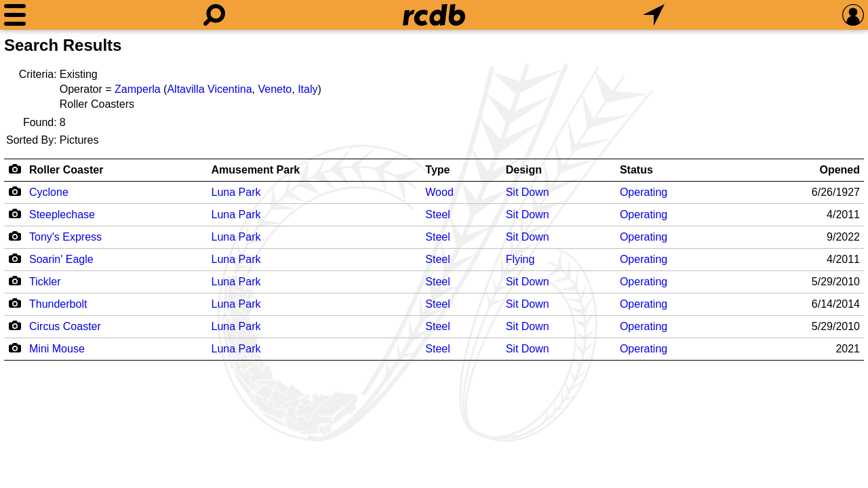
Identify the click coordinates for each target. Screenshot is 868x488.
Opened (840, 170)
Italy (308, 89)
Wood (439, 192)
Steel (437, 215)
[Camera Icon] (15, 191)
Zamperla (138, 89)
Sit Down (528, 192)
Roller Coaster (66, 170)
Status (636, 170)
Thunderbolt (58, 304)
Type (437, 170)
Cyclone (49, 192)
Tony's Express (65, 237)
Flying (520, 259)
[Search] (214, 15)
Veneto (275, 89)
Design (524, 170)
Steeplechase (62, 215)
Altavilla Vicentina (209, 89)
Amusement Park (256, 170)
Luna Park (236, 192)
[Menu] (15, 15)
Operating (644, 192)
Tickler (45, 282)
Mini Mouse (57, 349)
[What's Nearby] (654, 15)
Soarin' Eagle (61, 259)
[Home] (434, 15)
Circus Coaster (65, 326)
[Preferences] (853, 15)
